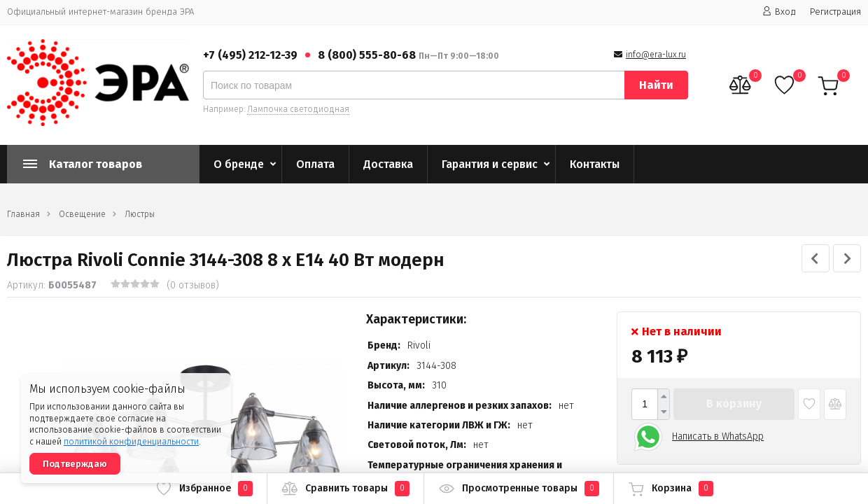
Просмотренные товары (519, 489)
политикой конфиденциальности (131, 442)
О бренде (239, 164)
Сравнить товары (345, 489)
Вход (779, 12)
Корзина (671, 489)
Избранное (204, 489)
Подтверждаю (75, 464)
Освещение (82, 214)
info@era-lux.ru (656, 55)
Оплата (315, 164)
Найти (656, 85)
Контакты (595, 164)
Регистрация (835, 12)
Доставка (388, 164)
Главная (23, 214)
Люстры (140, 214)
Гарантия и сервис (490, 164)
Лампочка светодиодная (298, 109)
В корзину (734, 404)
